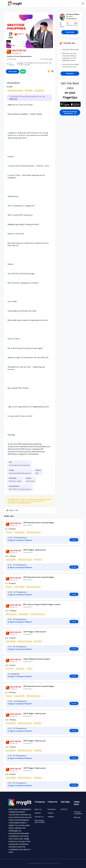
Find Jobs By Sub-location (40, 821)
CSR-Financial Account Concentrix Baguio (39, 523)
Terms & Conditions (78, 813)
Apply (23, 71)
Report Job (12, 510)
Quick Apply (13, 71)
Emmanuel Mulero (73, 14)
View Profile (70, 32)
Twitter (50, 813)
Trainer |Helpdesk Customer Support (37, 659)
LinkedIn (51, 817)
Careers (38, 813)
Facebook (52, 809)
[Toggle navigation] (83, 3)
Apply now (13, 99)
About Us (38, 809)
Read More (70, 74)
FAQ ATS (64, 809)
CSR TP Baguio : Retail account (35, 550)
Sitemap (77, 817)
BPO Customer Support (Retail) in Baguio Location (42, 604)
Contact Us (39, 817)
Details (74, 540)
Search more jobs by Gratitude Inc (70, 112)
